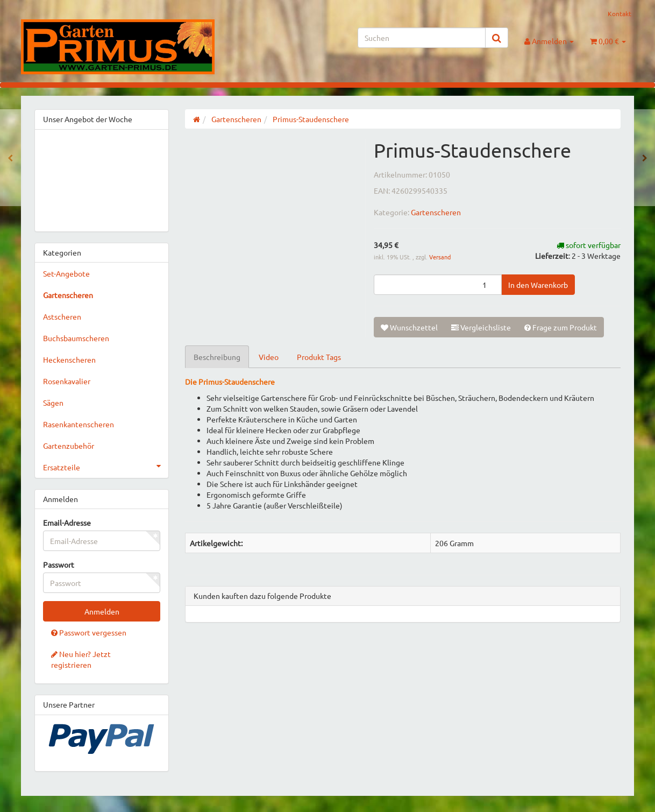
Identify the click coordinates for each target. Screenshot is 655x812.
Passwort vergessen (89, 632)
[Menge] (438, 285)
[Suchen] (422, 38)
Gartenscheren (436, 212)
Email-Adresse (67, 522)
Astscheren (62, 316)
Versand (440, 257)
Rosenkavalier (67, 381)
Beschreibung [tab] (217, 357)
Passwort (59, 564)
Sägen (53, 403)
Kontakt (620, 13)
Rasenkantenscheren (79, 424)
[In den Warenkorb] (538, 285)
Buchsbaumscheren (76, 338)
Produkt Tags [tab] (319, 357)
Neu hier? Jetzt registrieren (81, 659)
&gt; (102, 178)
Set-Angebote (66, 273)
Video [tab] (269, 357)
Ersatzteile (106, 466)
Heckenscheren (69, 359)
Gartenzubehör (69, 446)
